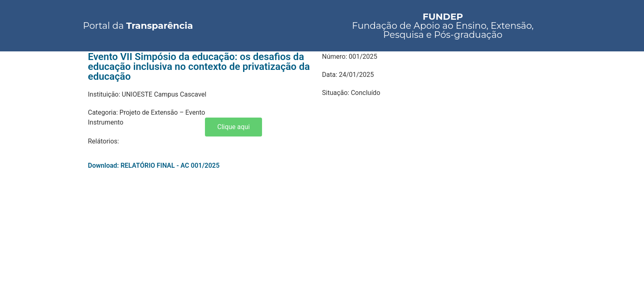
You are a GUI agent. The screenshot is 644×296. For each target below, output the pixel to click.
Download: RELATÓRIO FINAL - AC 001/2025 (154, 165)
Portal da (138, 26)
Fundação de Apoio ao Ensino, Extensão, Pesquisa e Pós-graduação (443, 26)
